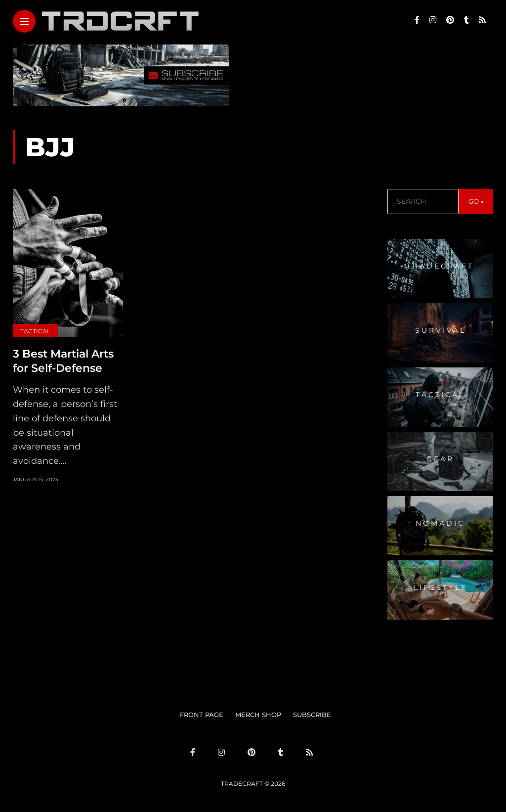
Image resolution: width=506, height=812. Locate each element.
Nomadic (440, 523)
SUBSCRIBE (312, 715)
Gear (440, 459)
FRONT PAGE (202, 715)
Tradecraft (440, 266)
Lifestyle (441, 587)
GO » (476, 201)
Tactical (35, 331)
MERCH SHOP (258, 715)
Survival (441, 330)
